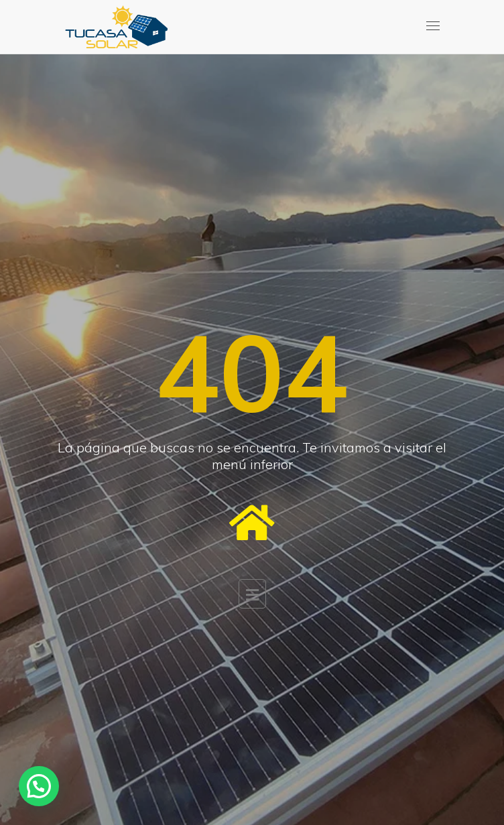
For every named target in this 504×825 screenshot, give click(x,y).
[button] (39, 786)
